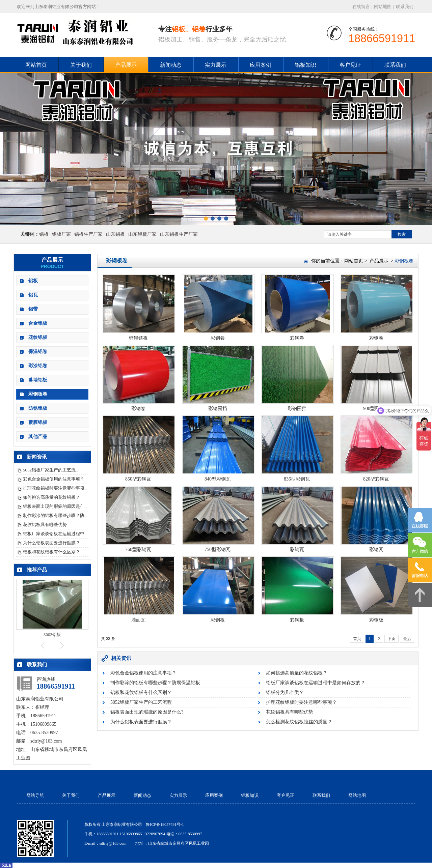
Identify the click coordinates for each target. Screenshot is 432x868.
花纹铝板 (38, 337)
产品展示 (126, 65)
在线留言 (361, 7)
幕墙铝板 (38, 380)
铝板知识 (305, 65)
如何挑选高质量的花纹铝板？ (51, 497)
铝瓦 (33, 295)
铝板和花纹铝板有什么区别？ (51, 552)
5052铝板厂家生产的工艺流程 (141, 702)
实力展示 (216, 65)
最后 (407, 639)
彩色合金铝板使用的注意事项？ (54, 479)
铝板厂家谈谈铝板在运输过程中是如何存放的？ (316, 683)
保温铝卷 (38, 352)
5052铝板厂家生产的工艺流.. (50, 470)
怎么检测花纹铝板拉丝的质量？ (299, 722)
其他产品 (38, 437)
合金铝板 (38, 323)
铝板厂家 (61, 234)
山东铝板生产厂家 (179, 234)
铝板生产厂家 (88, 234)
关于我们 (81, 65)
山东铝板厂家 (142, 234)
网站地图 (383, 7)
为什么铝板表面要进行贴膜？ (51, 543)
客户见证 (350, 65)
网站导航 (35, 795)
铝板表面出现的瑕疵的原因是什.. (55, 506)
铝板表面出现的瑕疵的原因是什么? (147, 712)
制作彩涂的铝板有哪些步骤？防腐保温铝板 (155, 683)
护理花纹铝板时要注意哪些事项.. (55, 488)
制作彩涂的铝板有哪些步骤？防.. (55, 515)
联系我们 (405, 7)
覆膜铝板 (38, 422)
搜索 (402, 234)
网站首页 (354, 261)
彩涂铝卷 (38, 366)
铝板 (44, 234)
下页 (391, 639)
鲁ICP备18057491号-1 (165, 824)
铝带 (33, 309)
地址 (139, 843)
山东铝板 (115, 234)
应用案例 (261, 65)
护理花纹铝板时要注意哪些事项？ (301, 702)
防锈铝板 (38, 408)
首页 (357, 639)
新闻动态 (171, 65)
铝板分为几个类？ (285, 692)
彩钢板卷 (38, 394)
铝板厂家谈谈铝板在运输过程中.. (55, 534)
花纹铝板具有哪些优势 (45, 525)
